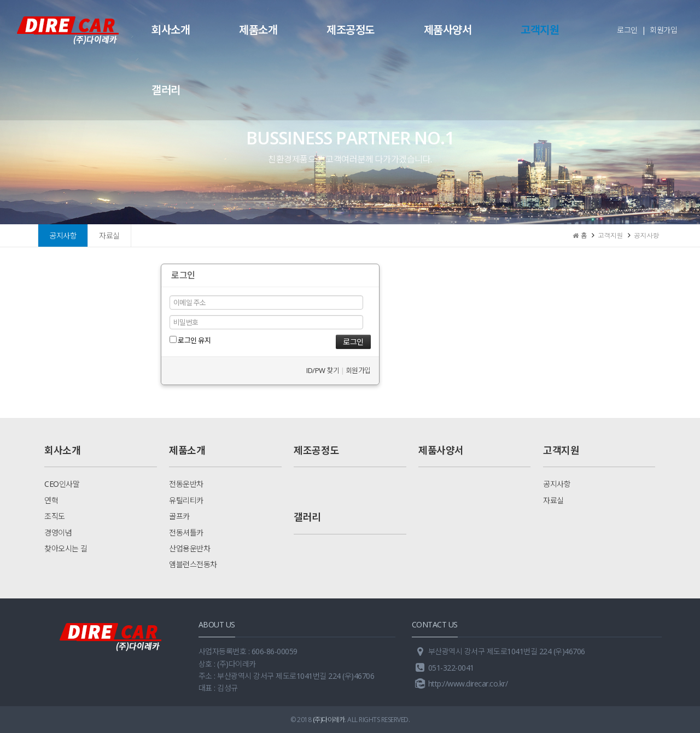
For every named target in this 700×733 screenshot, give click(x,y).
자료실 (109, 235)
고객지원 (540, 30)
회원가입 (663, 30)
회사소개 (171, 30)
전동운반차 (186, 484)
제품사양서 (448, 30)
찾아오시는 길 (66, 548)
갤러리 (166, 90)
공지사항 (63, 235)
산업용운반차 (189, 548)
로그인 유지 (190, 340)
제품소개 (258, 30)
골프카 (179, 516)
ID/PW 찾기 (323, 370)
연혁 (51, 500)
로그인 (627, 30)
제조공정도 (351, 30)
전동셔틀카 (186, 533)
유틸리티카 (186, 500)
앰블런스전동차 (193, 564)
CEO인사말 (62, 484)
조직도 (55, 516)
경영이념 (58, 533)
